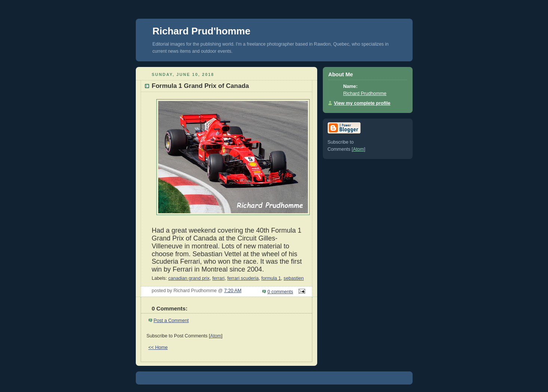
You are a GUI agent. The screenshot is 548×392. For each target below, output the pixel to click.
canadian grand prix (189, 278)
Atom (216, 336)
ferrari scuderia (243, 278)
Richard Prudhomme (365, 94)
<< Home (158, 347)
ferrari (218, 278)
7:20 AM (233, 291)
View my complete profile (362, 103)
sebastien (294, 278)
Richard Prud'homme (202, 31)
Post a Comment (171, 321)
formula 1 (271, 278)
